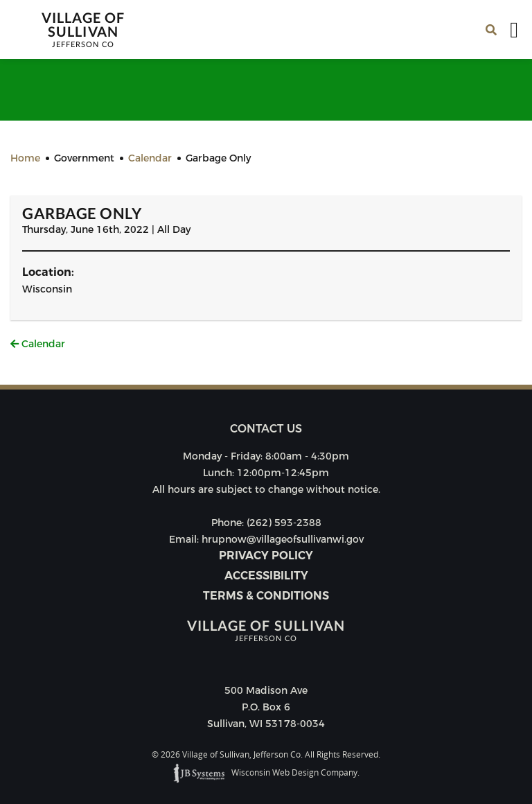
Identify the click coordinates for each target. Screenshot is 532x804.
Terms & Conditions (266, 596)
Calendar (38, 344)
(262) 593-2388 (284, 523)
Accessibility (266, 576)
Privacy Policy (266, 556)
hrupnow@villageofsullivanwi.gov (283, 539)
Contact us (266, 429)
